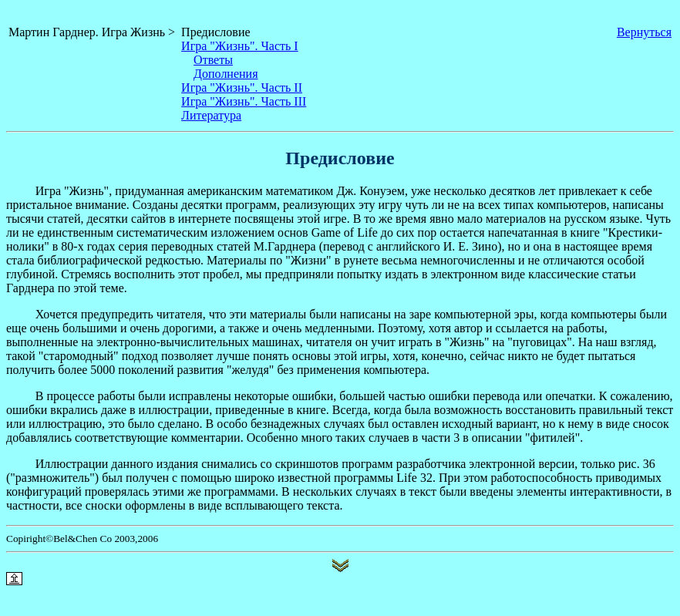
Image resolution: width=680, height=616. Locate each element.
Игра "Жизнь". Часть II (242, 88)
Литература (211, 115)
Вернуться (644, 32)
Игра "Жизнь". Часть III (244, 101)
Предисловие (215, 32)
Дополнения (226, 74)
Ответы (213, 60)
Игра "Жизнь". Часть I (240, 46)
